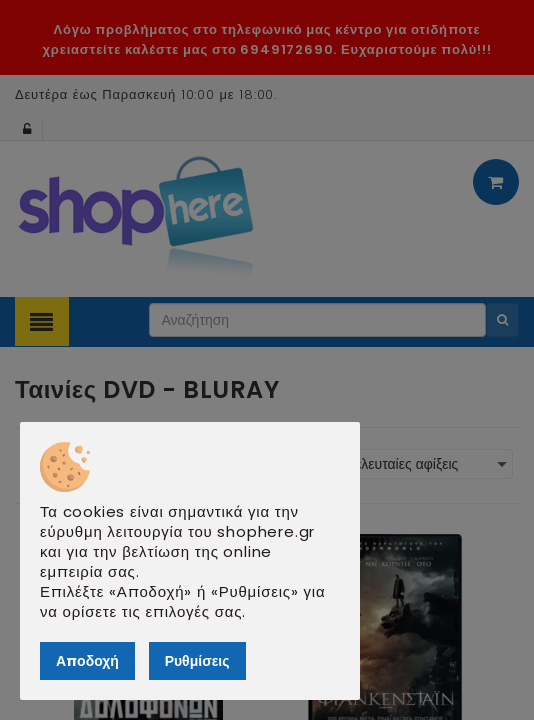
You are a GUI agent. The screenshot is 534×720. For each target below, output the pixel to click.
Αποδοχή (87, 661)
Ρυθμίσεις (197, 661)
